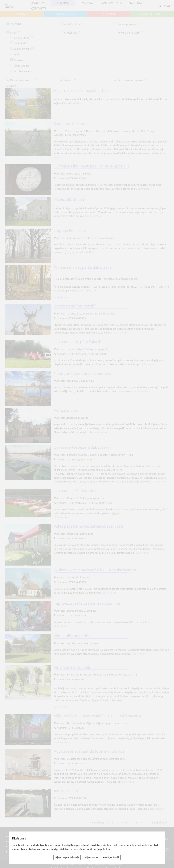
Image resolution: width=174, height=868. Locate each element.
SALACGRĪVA (65, 14)
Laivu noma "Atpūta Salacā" (78, 342)
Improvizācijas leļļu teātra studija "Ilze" (88, 603)
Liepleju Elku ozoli (70, 230)
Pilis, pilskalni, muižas (132, 80)
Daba (15, 33)
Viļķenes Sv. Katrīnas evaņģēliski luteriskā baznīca (97, 716)
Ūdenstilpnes (24, 66)
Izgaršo (87, 3)
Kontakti (38, 9)
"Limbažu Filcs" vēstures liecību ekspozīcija (91, 166)
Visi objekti (17, 24)
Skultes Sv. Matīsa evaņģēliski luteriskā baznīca (95, 570)
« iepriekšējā (97, 823)
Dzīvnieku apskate (23, 80)
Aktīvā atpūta (74, 24)
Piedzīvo (63, 3)
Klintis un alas (24, 49)
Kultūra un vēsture (130, 33)
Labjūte (70, 80)
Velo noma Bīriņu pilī (72, 667)
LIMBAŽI (109, 14)
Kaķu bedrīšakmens (71, 123)
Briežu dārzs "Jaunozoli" (75, 306)
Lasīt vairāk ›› (74, 103)
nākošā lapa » (159, 823)
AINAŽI (22, 14)
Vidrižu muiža (66, 410)
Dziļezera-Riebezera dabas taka (82, 447)
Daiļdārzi (21, 43)
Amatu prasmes (129, 24)
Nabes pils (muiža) (70, 199)
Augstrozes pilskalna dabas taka (82, 90)
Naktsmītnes (111, 3)
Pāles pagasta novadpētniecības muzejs (89, 526)
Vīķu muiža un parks (71, 636)
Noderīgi (136, 3)
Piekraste (21, 60)
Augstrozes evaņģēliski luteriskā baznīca (89, 751)
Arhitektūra (72, 33)
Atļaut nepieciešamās (67, 857)
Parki (19, 54)
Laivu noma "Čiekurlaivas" (76, 491)
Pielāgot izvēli (111, 857)
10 (147, 823)
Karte (12, 86)
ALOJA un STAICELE (152, 14)
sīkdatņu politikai (100, 849)
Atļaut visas (91, 857)
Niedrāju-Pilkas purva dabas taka (82, 373)
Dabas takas (24, 38)
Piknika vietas (24, 71)
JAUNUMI (38, 3)
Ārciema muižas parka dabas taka (83, 267)
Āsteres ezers (66, 791)
